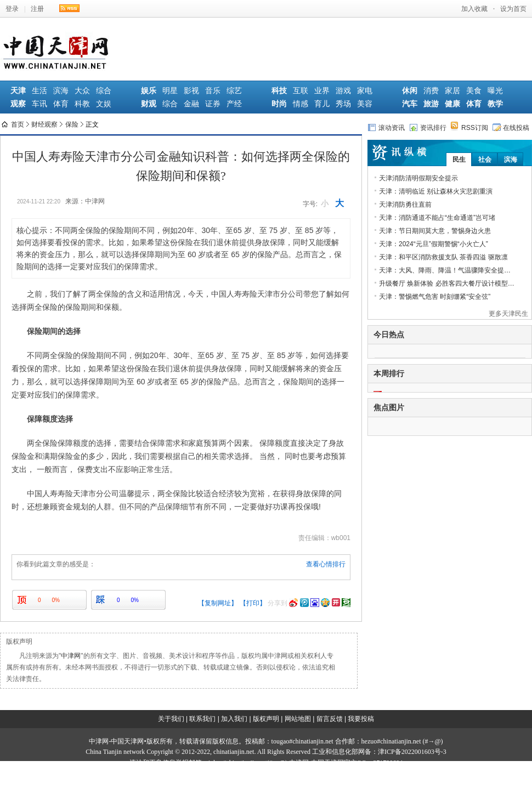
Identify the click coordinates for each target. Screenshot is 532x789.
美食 (474, 91)
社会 (485, 160)
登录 (12, 9)
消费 (431, 91)
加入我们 (234, 719)
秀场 (343, 104)
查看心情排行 (326, 564)
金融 (191, 104)
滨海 (61, 91)
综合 (104, 91)
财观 (149, 104)
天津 (18, 91)
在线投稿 (511, 127)
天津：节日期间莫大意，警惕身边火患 (435, 231)
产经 (234, 104)
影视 (191, 91)
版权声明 (266, 719)
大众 (82, 91)
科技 (279, 91)
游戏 (343, 91)
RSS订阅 (469, 127)
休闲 (410, 91)
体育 (61, 104)
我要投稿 (361, 719)
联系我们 (202, 719)
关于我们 (171, 719)
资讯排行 (428, 127)
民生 (459, 160)
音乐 (213, 91)
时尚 (279, 104)
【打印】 (253, 603)
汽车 (410, 104)
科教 (82, 104)
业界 (322, 91)
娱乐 (149, 91)
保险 (72, 124)
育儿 (322, 104)
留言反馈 (330, 719)
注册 (37, 9)
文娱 (104, 104)
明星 (170, 91)
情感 (301, 104)
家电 (365, 91)
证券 (213, 104)
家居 (452, 91)
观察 (18, 104)
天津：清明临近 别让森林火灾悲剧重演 (436, 191)
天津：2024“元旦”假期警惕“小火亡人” (434, 244)
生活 (39, 91)
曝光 (495, 91)
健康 (452, 104)
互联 (301, 91)
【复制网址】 (218, 603)
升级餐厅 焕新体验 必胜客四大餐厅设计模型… (447, 283)
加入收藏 (474, 9)
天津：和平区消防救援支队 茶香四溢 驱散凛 (443, 257)
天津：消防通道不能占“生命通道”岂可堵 (437, 218)
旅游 (431, 104)
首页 (18, 124)
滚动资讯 (386, 127)
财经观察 (44, 124)
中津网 (71, 656)
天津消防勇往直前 (405, 205)
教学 (495, 104)
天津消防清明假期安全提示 (418, 178)
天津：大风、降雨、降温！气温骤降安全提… (445, 270)
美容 (365, 104)
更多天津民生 (508, 314)
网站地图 (298, 719)
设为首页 (513, 9)
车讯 (39, 104)
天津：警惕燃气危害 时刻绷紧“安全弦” (435, 297)
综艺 (234, 91)
